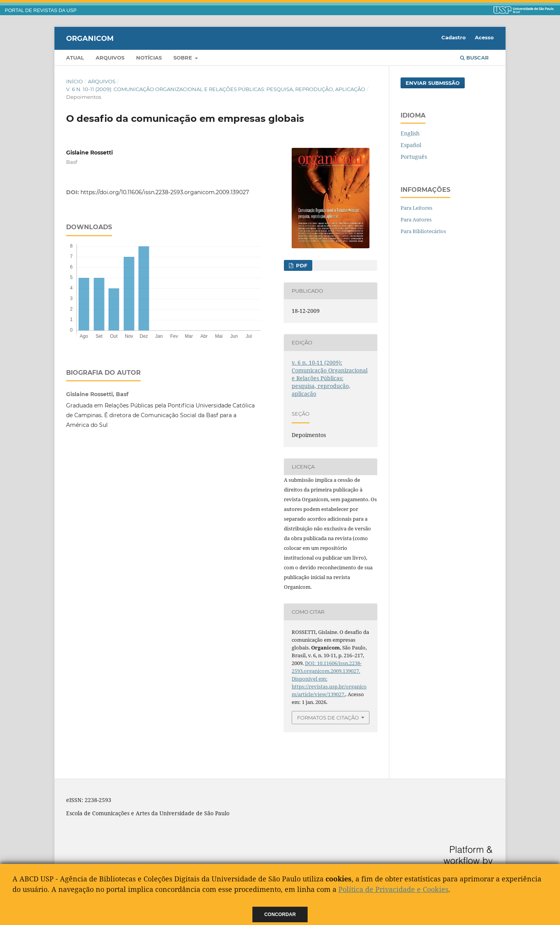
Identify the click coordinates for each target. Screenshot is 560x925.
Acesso (484, 37)
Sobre (184, 58)
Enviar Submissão (433, 83)
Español (411, 145)
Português (414, 157)
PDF (301, 265)
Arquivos (110, 58)
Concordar (280, 914)
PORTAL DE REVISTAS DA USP (41, 11)
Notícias (149, 58)
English (410, 133)
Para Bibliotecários (423, 231)
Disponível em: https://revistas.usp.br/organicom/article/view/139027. (329, 686)
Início (74, 81)
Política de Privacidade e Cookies (393, 889)
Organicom (90, 38)
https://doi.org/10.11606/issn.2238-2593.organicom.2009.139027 (165, 192)
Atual (75, 58)
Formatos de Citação (328, 718)
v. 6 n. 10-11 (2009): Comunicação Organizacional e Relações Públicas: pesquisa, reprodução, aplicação (216, 89)
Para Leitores (416, 208)
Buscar (474, 58)
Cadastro (454, 37)
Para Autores (416, 219)
